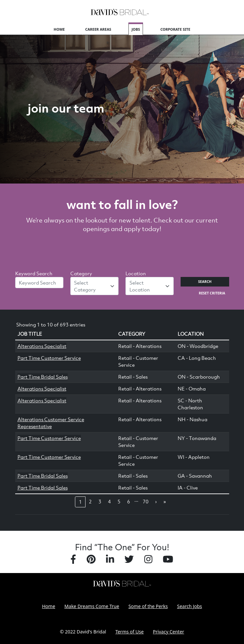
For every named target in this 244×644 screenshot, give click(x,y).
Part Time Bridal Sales (43, 377)
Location (136, 273)
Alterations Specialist (42, 346)
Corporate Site (175, 29)
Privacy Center (168, 632)
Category (81, 273)
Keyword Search (34, 273)
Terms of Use (129, 632)
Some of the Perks (148, 606)
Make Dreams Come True (92, 606)
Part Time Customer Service (49, 358)
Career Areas (98, 29)
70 (146, 501)
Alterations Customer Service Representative (51, 423)
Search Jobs (190, 606)
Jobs (136, 29)
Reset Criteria (212, 293)
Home (59, 29)
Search (205, 282)
